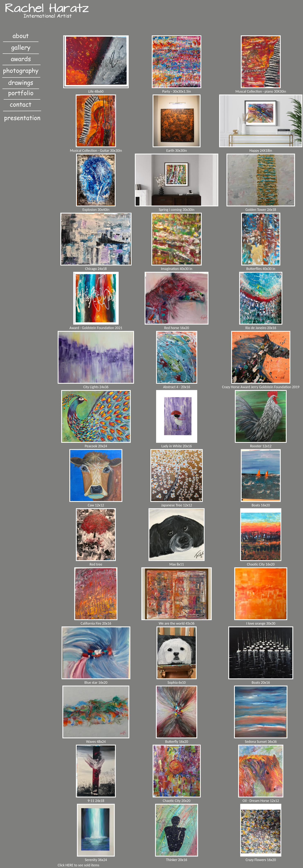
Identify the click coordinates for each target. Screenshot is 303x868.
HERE (69, 865)
